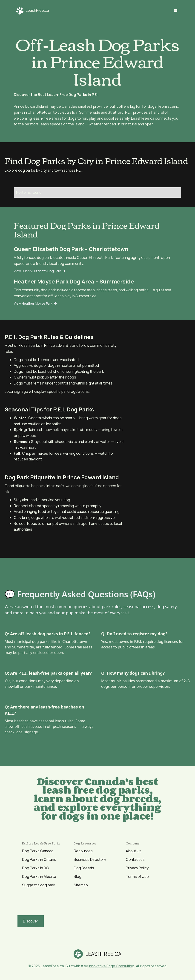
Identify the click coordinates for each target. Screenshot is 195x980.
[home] (31, 11)
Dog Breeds (84, 868)
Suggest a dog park (39, 885)
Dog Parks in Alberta (39, 876)
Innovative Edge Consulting (111, 966)
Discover (31, 921)
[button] (176, 11)
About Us (134, 851)
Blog (78, 876)
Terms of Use (137, 876)
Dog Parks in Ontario (39, 859)
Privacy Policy (137, 868)
